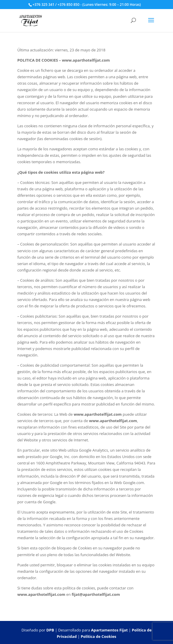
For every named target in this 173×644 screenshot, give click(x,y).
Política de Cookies (98, 636)
